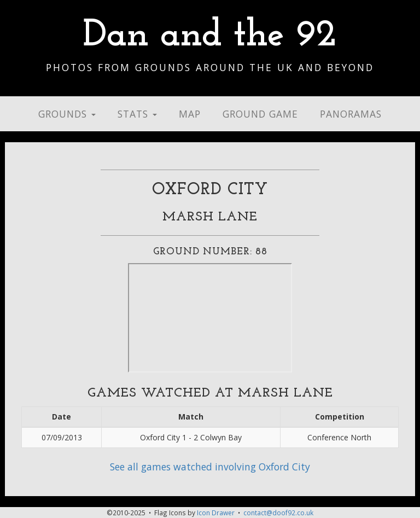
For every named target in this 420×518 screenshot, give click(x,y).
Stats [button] (137, 114)
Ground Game (260, 114)
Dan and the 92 (210, 36)
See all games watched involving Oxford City (210, 467)
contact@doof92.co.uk (278, 513)
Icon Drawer (216, 513)
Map (190, 114)
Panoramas (351, 114)
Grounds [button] (67, 114)
